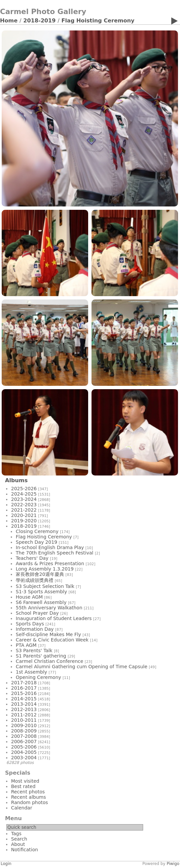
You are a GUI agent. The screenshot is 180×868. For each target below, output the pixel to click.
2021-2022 (24, 510)
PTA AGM (26, 645)
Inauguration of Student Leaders (54, 618)
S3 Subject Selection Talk (45, 586)
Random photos (29, 802)
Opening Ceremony (38, 677)
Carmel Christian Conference (49, 661)
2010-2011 (24, 720)
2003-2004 (24, 758)
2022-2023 (24, 505)
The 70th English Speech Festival (54, 553)
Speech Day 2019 (37, 542)
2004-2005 (24, 752)
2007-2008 (24, 736)
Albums (16, 480)
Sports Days (30, 624)
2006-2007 (24, 742)
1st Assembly (32, 672)
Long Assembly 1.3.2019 (45, 569)
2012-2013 (24, 709)
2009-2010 (24, 725)
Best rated (23, 786)
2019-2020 (24, 521)
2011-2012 (24, 715)
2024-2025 (24, 494)
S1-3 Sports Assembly (41, 592)
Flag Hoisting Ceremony (98, 21)
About (18, 844)
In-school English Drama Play (50, 547)
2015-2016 (24, 693)
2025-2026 (24, 489)
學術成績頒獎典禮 (35, 580)
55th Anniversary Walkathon (49, 608)
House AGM (29, 597)
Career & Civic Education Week (52, 640)
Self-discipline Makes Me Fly (48, 634)
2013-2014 (24, 704)
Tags (16, 834)
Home (9, 21)
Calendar (22, 808)
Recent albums (28, 797)
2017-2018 (24, 683)
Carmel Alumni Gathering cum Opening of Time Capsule (82, 667)
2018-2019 (40, 21)
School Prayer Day (37, 613)
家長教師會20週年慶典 (40, 574)
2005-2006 (24, 747)
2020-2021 (24, 515)
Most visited (25, 781)
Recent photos (28, 792)
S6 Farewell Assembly (41, 602)
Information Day (35, 629)
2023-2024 (24, 499)
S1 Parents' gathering (41, 656)
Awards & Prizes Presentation (50, 563)
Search (19, 839)
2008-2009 (24, 731)
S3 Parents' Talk (34, 650)
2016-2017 (24, 688)
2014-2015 (24, 699)
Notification (24, 850)
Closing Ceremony (37, 531)
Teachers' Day (32, 558)
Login (6, 864)
